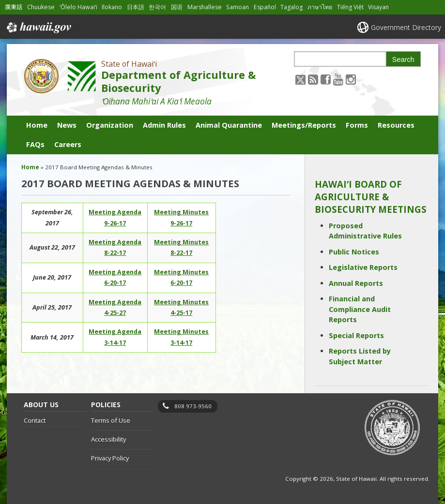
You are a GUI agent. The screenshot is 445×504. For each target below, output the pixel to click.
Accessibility (108, 439)
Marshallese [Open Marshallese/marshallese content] (205, 7)
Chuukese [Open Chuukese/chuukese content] (41, 7)
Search (403, 59)
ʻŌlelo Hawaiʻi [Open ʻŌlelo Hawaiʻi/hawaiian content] (78, 7)
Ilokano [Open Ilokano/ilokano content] (112, 7)
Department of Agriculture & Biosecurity (178, 81)
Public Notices (354, 252)
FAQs (35, 144)
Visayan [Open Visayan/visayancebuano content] (378, 7)
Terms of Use (111, 420)
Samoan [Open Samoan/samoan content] (238, 7)
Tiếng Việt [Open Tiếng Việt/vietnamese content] (350, 7)
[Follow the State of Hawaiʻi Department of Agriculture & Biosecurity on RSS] (313, 79)
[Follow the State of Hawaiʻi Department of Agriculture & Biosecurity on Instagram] (351, 79)
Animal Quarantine (229, 125)
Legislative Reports (363, 267)
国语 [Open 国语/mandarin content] (177, 7)
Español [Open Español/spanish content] (265, 7)
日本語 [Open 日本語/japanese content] (136, 7)
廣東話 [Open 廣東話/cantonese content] (14, 7)
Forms (357, 125)
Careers (68, 144)
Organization (110, 125)
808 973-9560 (193, 406)
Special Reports (356, 335)
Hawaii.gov (38, 28)
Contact (35, 420)
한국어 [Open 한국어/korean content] (157, 7)
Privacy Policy (110, 458)
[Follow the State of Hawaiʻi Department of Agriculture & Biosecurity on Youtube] (338, 79)
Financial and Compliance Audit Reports (360, 309)
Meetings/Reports (304, 125)
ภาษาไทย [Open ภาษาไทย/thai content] (320, 7)
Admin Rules (164, 125)
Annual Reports (356, 283)
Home (37, 125)
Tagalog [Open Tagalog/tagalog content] (292, 7)
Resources (396, 125)
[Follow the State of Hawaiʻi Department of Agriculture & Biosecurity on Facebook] (326, 79)
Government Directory (406, 27)
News (67, 125)
